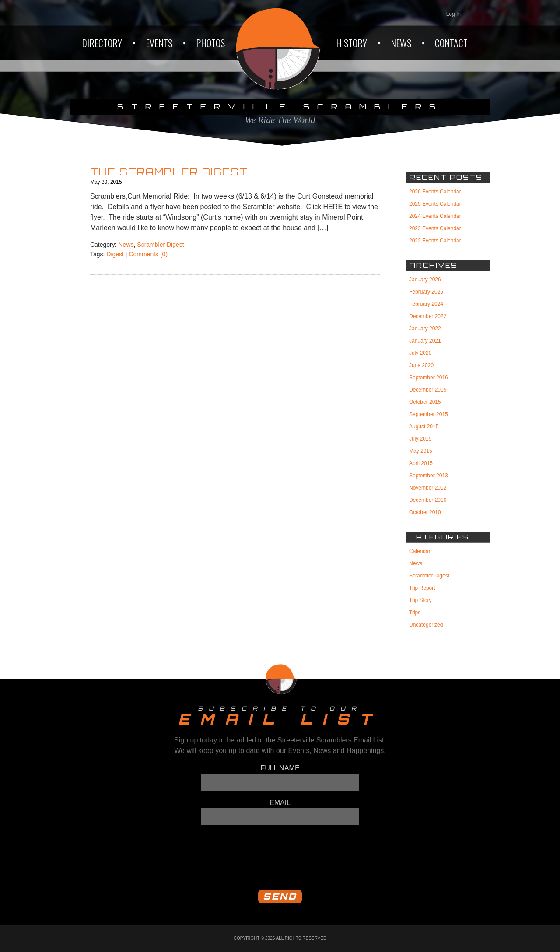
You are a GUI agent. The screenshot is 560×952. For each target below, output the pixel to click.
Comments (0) (148, 254)
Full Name (280, 768)
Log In (453, 14)
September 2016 (429, 378)
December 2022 (428, 316)
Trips (415, 612)
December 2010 (428, 500)
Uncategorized (426, 625)
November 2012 (428, 488)
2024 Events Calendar (435, 216)
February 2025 (426, 292)
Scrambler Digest (160, 245)
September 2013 (429, 476)
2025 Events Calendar (435, 204)
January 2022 (425, 329)
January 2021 (425, 341)
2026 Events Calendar (435, 192)
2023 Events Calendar (435, 228)
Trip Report (422, 588)
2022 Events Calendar (435, 241)
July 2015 (420, 439)
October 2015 (425, 402)
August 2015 (424, 427)
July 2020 (420, 353)
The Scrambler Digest (169, 172)
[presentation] (268, 857)
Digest (115, 254)
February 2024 (426, 304)
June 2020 (421, 365)
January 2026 (425, 280)
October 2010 (425, 512)
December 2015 (428, 390)
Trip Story (420, 600)
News (126, 245)
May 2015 (421, 451)
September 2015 (429, 414)
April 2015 (421, 463)
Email (280, 803)
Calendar (420, 551)
